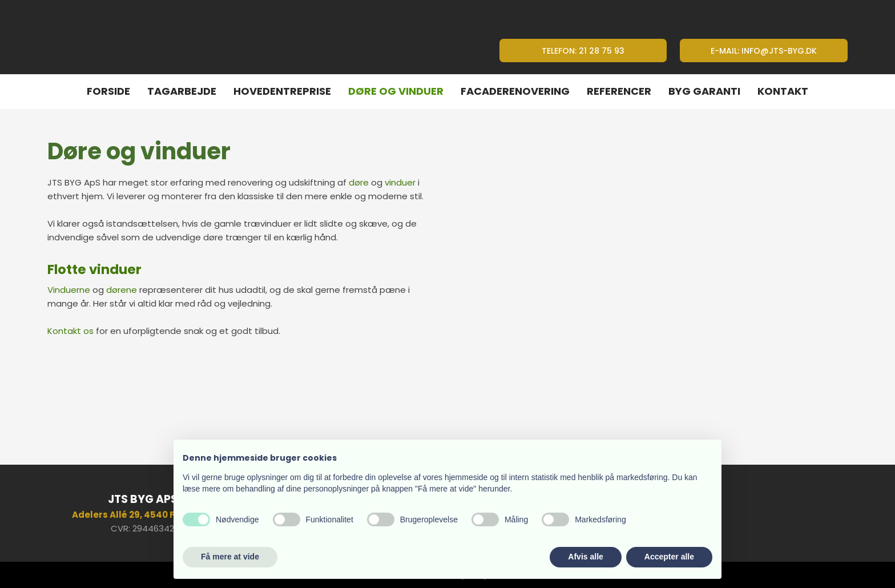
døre (359, 182)
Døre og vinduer (396, 91)
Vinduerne (69, 290)
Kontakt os (70, 331)
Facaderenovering (515, 91)
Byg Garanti (704, 91)
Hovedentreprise (282, 91)
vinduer (400, 182)
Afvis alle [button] (585, 557)
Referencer (619, 91)
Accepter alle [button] (669, 557)
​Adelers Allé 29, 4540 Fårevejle (142, 515)
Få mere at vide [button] (230, 557)
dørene (122, 290)
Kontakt (783, 91)
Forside (108, 91)
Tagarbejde (182, 91)
